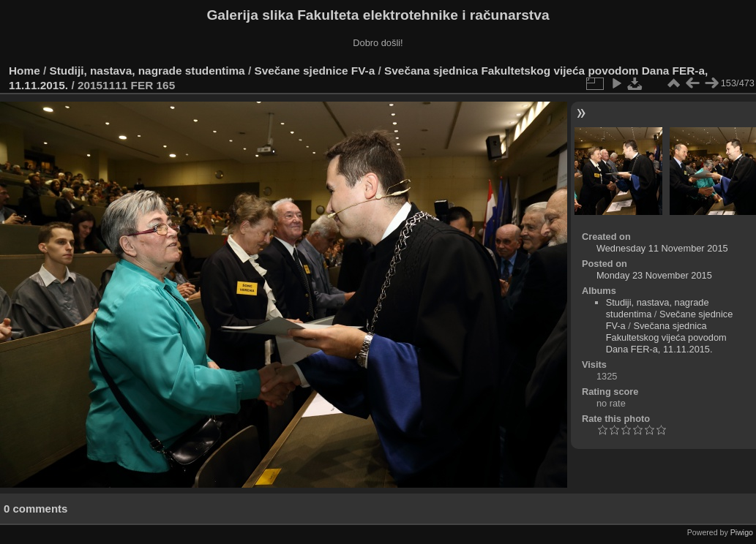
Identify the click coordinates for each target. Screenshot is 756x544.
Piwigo (742, 532)
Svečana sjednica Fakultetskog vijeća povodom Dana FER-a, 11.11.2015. (666, 337)
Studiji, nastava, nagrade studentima (147, 71)
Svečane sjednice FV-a (314, 71)
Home (25, 71)
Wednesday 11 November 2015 (662, 248)
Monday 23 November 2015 (654, 275)
